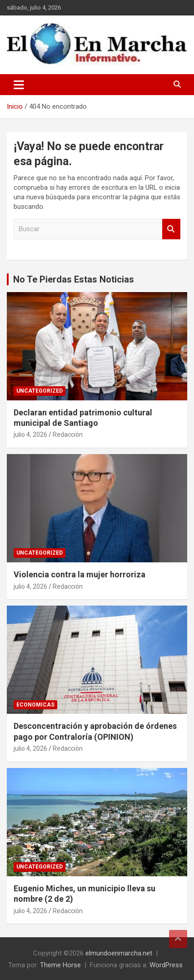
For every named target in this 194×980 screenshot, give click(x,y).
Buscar (171, 229)
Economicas (35, 705)
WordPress (166, 965)
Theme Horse (60, 965)
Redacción (68, 434)
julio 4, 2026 (30, 434)
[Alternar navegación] (19, 85)
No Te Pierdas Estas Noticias (74, 279)
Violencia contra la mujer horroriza (80, 574)
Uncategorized (40, 391)
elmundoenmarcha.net (119, 953)
